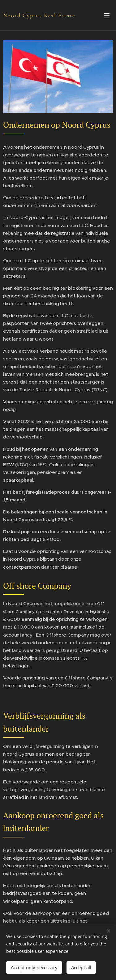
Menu (107, 16)
